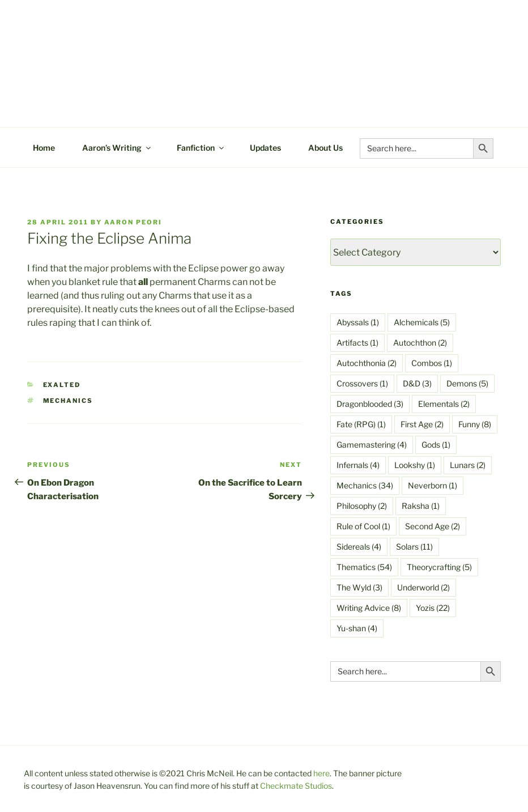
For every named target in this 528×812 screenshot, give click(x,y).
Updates (265, 148)
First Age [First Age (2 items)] (422, 424)
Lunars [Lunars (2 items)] (468, 465)
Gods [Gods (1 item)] (436, 445)
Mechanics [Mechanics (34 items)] (365, 485)
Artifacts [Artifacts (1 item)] (357, 343)
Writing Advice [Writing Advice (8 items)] (369, 608)
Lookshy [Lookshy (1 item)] (415, 465)
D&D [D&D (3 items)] (417, 383)
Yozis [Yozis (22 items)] (433, 608)
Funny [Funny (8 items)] (475, 424)
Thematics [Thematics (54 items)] (364, 567)
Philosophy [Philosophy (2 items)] (362, 506)
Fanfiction (201, 148)
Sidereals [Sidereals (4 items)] (359, 547)
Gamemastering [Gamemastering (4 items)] (372, 445)
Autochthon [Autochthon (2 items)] (420, 343)
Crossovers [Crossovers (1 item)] (362, 383)
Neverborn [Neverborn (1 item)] (433, 485)
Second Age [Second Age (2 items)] (433, 526)
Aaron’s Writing (117, 148)
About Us (325, 148)
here (322, 773)
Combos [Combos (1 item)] (432, 363)
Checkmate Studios (296, 786)
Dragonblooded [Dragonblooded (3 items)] (370, 404)
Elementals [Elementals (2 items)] (444, 404)
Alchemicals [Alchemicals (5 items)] (422, 322)
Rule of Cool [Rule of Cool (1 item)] (363, 526)
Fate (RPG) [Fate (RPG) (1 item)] (361, 424)
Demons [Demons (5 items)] (467, 383)
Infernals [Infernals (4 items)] (358, 465)
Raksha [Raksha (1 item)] (421, 506)
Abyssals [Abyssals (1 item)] (358, 322)
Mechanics (68, 401)
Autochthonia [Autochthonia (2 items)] (367, 363)
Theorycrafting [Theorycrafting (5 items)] (439, 567)
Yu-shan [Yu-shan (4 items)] (357, 628)
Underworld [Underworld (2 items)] (423, 587)
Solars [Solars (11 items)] (414, 547)
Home (44, 148)
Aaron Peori (133, 222)
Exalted (62, 385)
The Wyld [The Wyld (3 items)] (359, 587)
